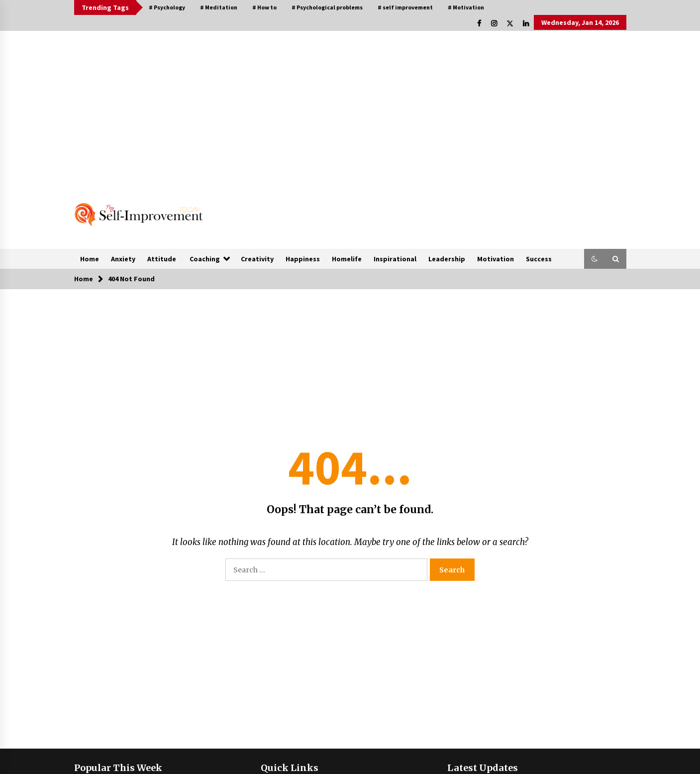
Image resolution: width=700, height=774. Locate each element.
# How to (264, 7)
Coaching (205, 259)
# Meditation (219, 7)
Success (539, 259)
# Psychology (167, 7)
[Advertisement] (350, 106)
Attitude (162, 259)
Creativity (257, 259)
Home (90, 259)
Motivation (496, 259)
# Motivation (466, 7)
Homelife (347, 259)
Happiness (303, 259)
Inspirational (395, 259)
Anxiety (123, 259)
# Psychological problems (327, 7)
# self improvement (405, 7)
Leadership (447, 259)
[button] (595, 259)
